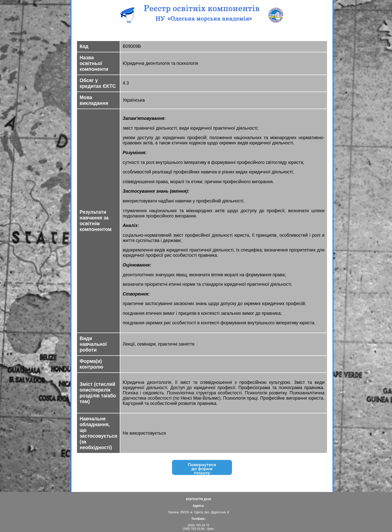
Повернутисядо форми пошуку (202, 469)
